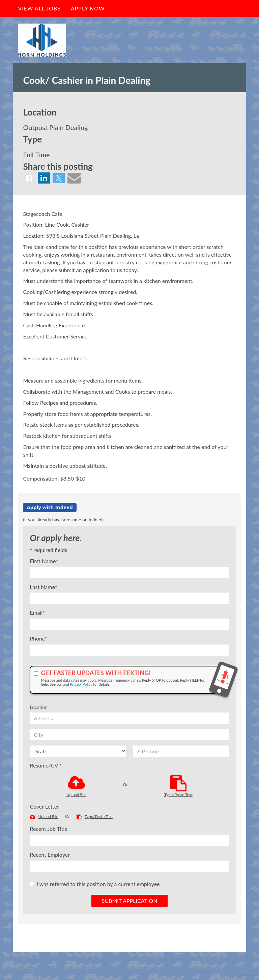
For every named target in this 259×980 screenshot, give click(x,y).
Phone (38, 638)
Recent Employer (50, 855)
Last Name (43, 587)
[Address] (129, 718)
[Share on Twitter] (59, 178)
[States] (78, 751)
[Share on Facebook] (29, 178)
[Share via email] (74, 178)
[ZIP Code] (181, 751)
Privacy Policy (81, 684)
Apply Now (88, 8)
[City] (129, 734)
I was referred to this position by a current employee (95, 884)
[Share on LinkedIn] (44, 178)
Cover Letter (44, 806)
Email (37, 612)
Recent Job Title (48, 829)
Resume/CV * (46, 765)
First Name (44, 561)
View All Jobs (39, 8)
